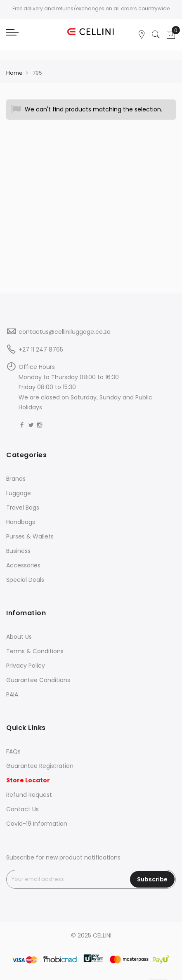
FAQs (13, 751)
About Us (19, 637)
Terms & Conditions (35, 651)
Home (14, 73)
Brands (16, 479)
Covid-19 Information (37, 824)
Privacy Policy (26, 666)
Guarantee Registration (40, 766)
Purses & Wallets (30, 536)
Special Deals (25, 580)
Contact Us (22, 809)
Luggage (19, 493)
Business (18, 551)
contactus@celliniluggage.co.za (65, 332)
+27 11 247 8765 (41, 349)
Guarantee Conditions (38, 680)
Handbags (21, 522)
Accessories (23, 565)
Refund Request (29, 795)
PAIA (12, 694)
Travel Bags (23, 508)
